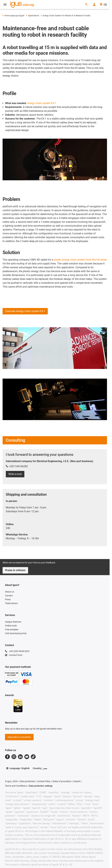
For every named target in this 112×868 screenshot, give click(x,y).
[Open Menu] (5, 5)
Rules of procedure (62, 781)
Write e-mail (15, 474)
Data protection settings (41, 786)
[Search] (86, 5)
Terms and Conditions (16, 786)
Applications (33, 16)
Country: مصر (40, 768)
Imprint (77, 781)
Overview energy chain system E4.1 (25, 311)
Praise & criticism (15, 570)
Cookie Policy (44, 781)
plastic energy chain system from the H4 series (80, 260)
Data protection (28, 781)
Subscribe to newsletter (19, 737)
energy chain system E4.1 (42, 103)
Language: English (18, 768)
